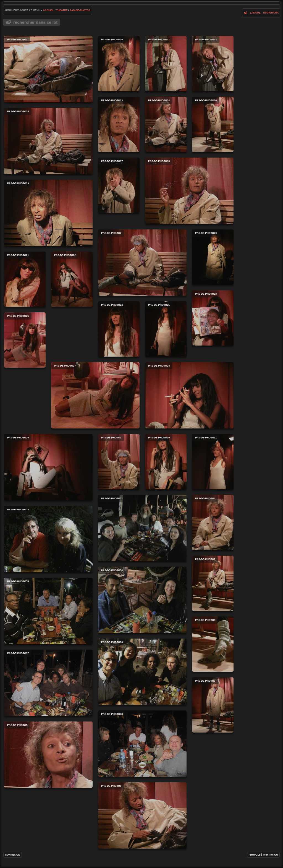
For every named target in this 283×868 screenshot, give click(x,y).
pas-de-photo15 (48, 141)
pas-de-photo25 (166, 329)
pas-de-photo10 (119, 64)
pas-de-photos (80, 10)
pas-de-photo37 (48, 683)
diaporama (271, 13)
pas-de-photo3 (119, 462)
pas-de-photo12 (213, 64)
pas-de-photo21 (25, 279)
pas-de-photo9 (213, 705)
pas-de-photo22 (72, 279)
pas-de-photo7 (213, 583)
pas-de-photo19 (48, 213)
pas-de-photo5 (48, 755)
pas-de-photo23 (213, 318)
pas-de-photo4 (213, 522)
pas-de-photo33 (48, 539)
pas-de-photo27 (95, 395)
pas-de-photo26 (25, 340)
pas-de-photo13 (119, 124)
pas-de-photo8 (213, 644)
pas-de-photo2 (142, 263)
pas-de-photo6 (142, 815)
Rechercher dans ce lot (35, 22)
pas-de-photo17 (119, 185)
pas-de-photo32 (142, 528)
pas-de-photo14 (166, 124)
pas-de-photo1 (48, 69)
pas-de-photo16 (213, 124)
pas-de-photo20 (213, 257)
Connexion (13, 855)
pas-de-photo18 (189, 191)
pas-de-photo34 (142, 600)
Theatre (62, 10)
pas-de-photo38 (142, 744)
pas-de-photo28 (189, 395)
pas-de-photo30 (166, 462)
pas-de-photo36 (142, 672)
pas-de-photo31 (213, 462)
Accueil (49, 10)
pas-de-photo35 (48, 611)
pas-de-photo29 (48, 467)
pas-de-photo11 (166, 64)
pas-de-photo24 (119, 329)
